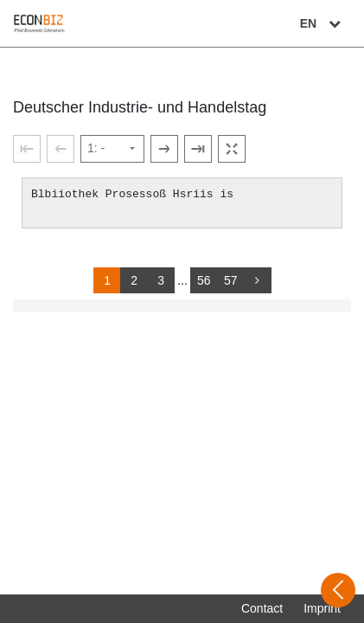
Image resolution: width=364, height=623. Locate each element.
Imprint (322, 608)
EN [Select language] (322, 23)
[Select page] (112, 149)
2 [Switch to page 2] (134, 280)
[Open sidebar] (338, 590)
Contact (262, 608)
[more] (258, 280)
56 (204, 280)
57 (231, 280)
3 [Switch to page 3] (161, 280)
